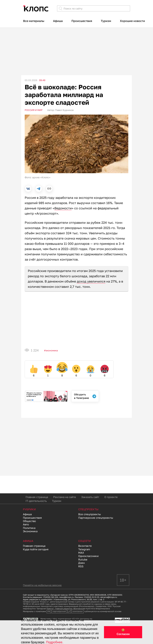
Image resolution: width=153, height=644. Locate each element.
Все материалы (34, 21)
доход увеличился (91, 281)
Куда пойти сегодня (36, 549)
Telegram (84, 549)
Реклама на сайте (65, 497)
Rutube (83, 559)
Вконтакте (85, 546)
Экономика (52, 350)
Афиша (58, 21)
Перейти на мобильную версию (42, 585)
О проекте (111, 497)
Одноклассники (88, 556)
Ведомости (63, 208)
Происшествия (82, 21)
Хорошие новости (132, 21)
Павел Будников (64, 110)
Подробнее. (55, 642)
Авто (26, 524)
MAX (81, 553)
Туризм (106, 21)
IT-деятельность (36, 501)
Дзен (81, 563)
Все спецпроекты (90, 514)
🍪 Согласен (123, 632)
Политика (29, 528)
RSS (81, 566)
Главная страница (37, 497)
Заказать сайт (90, 497)
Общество (29, 521)
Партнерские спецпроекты (96, 518)
